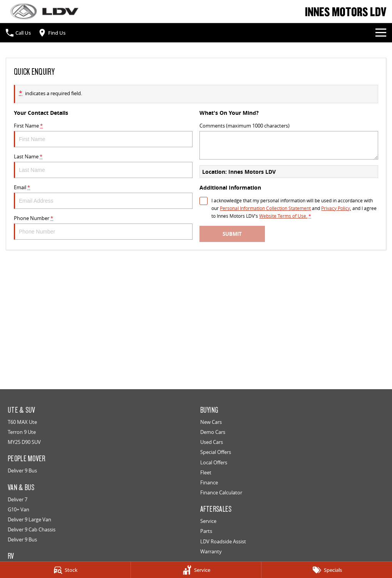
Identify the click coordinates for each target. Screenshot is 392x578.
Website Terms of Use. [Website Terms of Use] (283, 216)
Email (103, 196)
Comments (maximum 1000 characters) (289, 141)
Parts (206, 531)
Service (208, 521)
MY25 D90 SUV (24, 442)
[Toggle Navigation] (381, 33)
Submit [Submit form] (232, 234)
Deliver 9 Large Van (29, 519)
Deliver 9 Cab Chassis (32, 529)
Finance (209, 482)
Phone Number (103, 227)
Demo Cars (213, 432)
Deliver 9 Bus (22, 470)
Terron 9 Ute (22, 432)
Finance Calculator (221, 492)
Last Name (103, 166)
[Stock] (65, 570)
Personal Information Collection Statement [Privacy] (265, 208)
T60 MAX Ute (22, 422)
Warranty (211, 551)
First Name (103, 135)
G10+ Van (18, 509)
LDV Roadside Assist (223, 541)
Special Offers (216, 452)
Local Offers (214, 462)
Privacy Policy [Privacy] (336, 208)
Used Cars (212, 442)
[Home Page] (44, 11)
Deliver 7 (18, 499)
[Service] (196, 570)
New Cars (211, 422)
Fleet (206, 472)
